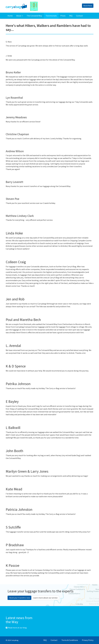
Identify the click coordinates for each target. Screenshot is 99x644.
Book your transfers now (19, 598)
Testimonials (51, 16)
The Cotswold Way (34, 16)
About (20, 16)
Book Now (88, 6)
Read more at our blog (16, 628)
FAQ (71, 16)
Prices (63, 16)
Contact (80, 16)
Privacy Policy (88, 640)
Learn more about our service (45, 598)
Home (10, 16)
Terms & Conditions (70, 640)
